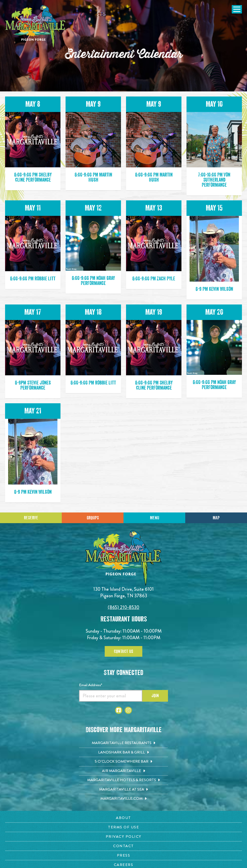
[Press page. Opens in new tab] (123, 855)
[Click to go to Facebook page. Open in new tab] (119, 710)
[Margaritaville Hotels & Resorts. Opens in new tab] (123, 780)
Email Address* (91, 685)
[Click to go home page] (36, 27)
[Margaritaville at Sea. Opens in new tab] (123, 790)
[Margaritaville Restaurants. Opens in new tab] (123, 743)
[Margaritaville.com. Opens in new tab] (123, 799)
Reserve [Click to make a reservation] (31, 518)
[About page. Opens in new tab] (123, 818)
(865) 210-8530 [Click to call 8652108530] (123, 607)
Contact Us (123, 651)
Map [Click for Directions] (216, 518)
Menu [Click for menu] (155, 518)
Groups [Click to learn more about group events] (93, 518)
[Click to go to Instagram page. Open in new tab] (128, 710)
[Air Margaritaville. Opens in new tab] (123, 771)
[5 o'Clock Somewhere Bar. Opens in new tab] (123, 762)
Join (155, 696)
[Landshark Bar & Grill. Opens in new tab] (123, 752)
